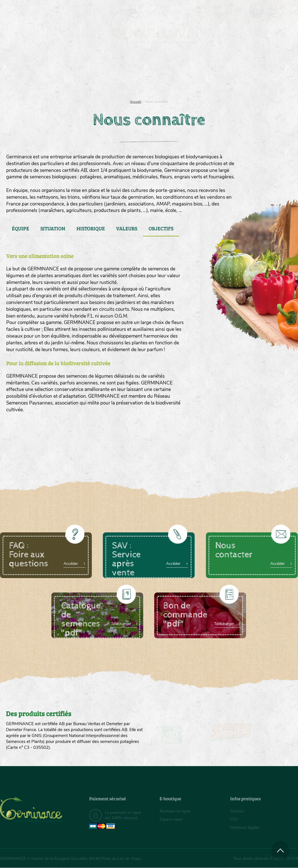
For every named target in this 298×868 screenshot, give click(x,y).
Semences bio (40, 73)
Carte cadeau (133, 73)
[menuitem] (271, 11)
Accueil (136, 102)
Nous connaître (86, 73)
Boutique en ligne (254, 73)
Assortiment (186, 73)
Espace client (171, 819)
